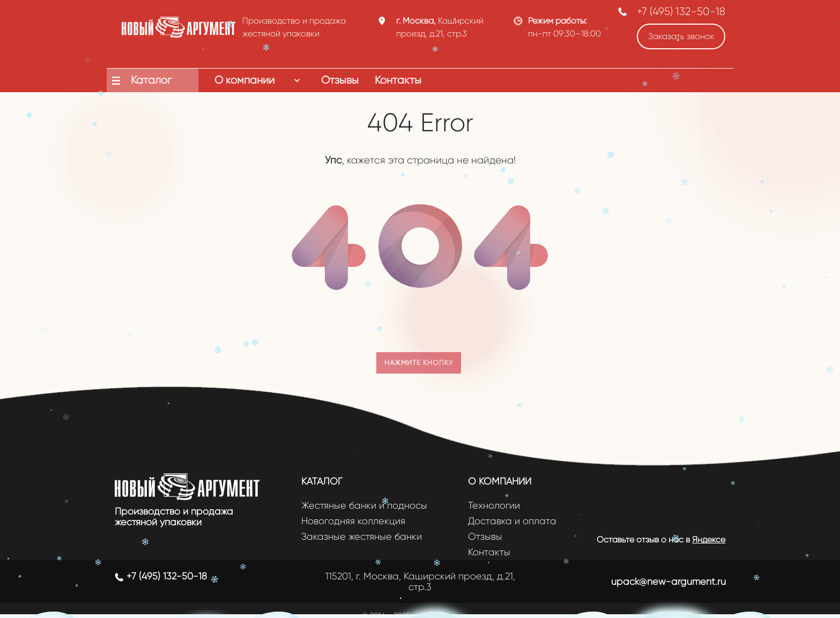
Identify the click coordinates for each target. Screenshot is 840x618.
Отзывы (485, 537)
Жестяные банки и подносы (364, 506)
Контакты (489, 552)
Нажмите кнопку (419, 363)
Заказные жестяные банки (362, 537)
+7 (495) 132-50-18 (681, 12)
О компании (500, 481)
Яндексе (709, 539)
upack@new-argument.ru (668, 582)
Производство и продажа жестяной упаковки (174, 517)
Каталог (322, 481)
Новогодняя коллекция (353, 521)
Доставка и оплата (512, 521)
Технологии (494, 506)
